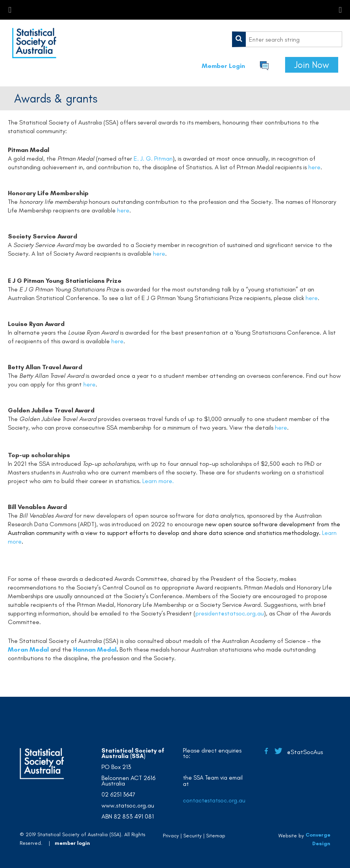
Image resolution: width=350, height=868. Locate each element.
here (314, 167)
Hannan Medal (95, 649)
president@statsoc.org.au (230, 613)
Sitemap (216, 836)
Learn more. (158, 481)
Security (192, 836)
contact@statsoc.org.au (214, 800)
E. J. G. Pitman (153, 158)
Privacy (171, 836)
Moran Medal (28, 649)
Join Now (312, 65)
